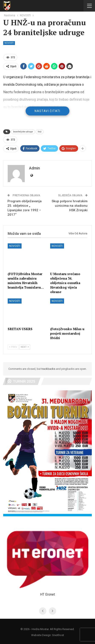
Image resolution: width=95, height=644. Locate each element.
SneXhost (58, 635)
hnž (40, 132)
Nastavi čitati (47, 111)
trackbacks (48, 369)
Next (25, 347)
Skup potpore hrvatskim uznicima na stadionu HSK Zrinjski (70, 206)
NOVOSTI (9, 43)
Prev (13, 347)
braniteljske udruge (23, 132)
